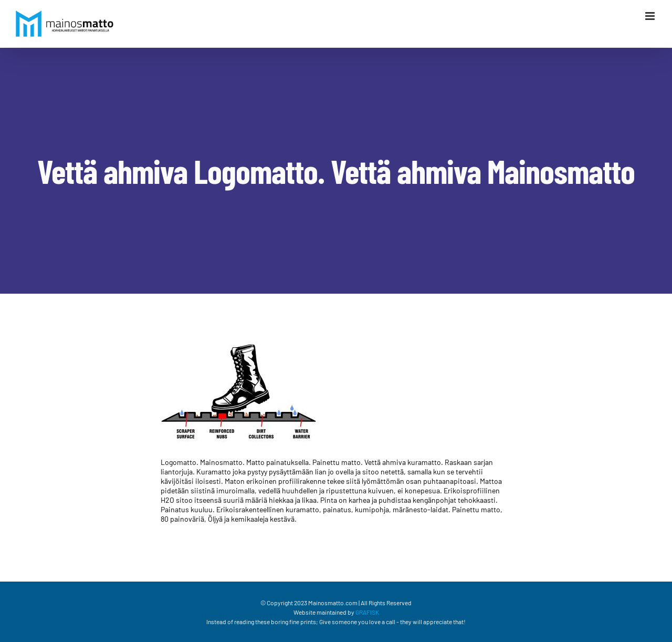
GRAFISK (367, 612)
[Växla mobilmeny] (651, 16)
